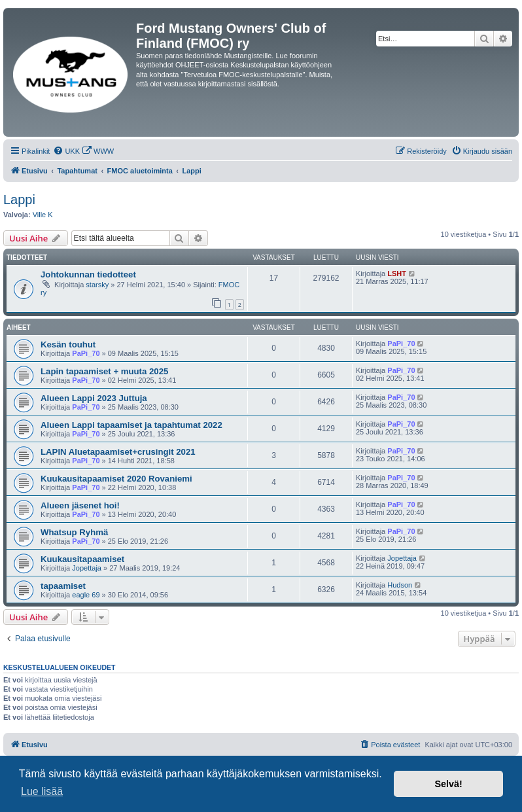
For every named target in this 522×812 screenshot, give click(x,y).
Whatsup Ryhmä (74, 532)
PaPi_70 (86, 353)
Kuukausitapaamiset (82, 559)
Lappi (19, 200)
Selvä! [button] (448, 784)
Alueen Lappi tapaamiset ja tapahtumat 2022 (131, 425)
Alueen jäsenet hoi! (80, 505)
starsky (97, 285)
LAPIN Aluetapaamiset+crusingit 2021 (118, 452)
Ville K (43, 215)
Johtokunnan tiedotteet (88, 274)
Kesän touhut (68, 344)
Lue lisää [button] (42, 791)
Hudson (400, 585)
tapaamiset (63, 586)
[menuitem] (66, 151)
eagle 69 (86, 595)
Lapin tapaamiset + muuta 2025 (104, 371)
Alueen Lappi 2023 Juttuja (94, 398)
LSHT (397, 274)
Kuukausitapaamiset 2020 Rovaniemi (116, 479)
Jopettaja (87, 568)
